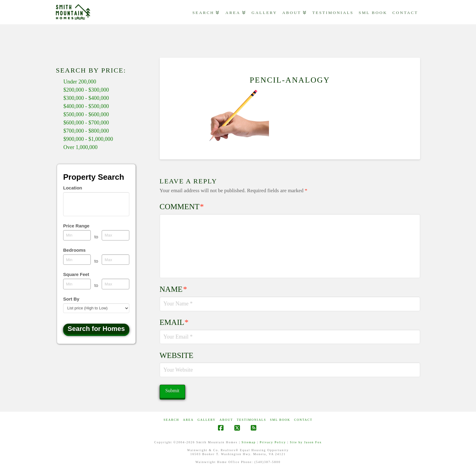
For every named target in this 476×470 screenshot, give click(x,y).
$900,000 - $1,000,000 (88, 139)
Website (177, 355)
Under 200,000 (80, 82)
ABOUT (226, 420)
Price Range (76, 226)
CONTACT (303, 420)
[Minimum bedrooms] (77, 260)
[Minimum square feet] (77, 284)
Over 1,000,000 (80, 147)
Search (171, 420)
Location (73, 188)
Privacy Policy (273, 442)
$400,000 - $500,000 (86, 106)
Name (173, 289)
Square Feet (76, 274)
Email (174, 322)
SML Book (280, 420)
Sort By (71, 299)
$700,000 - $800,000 (86, 131)
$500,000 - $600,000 (86, 114)
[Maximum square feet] (116, 284)
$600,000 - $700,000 (86, 123)
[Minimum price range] (77, 235)
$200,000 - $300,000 (86, 90)
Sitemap (249, 442)
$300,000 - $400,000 (86, 98)
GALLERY (206, 420)
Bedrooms (74, 250)
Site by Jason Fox (306, 442)
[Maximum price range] (116, 235)
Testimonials (252, 420)
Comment (182, 207)
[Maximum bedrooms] (116, 260)
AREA (188, 420)
